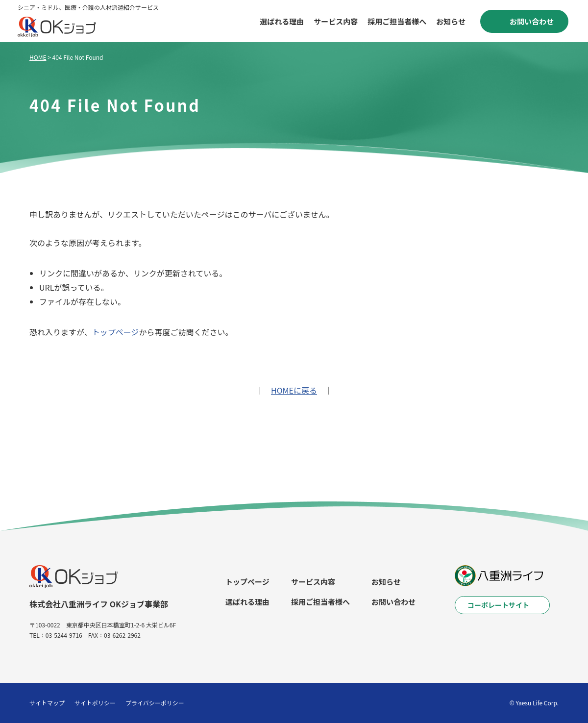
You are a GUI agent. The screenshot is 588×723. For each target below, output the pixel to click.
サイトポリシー (95, 703)
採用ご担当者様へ (397, 21)
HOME (38, 57)
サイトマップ (47, 703)
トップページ (116, 332)
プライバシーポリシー (155, 703)
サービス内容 (336, 21)
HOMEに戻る (294, 390)
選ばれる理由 (282, 21)
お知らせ (451, 21)
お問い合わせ (393, 602)
